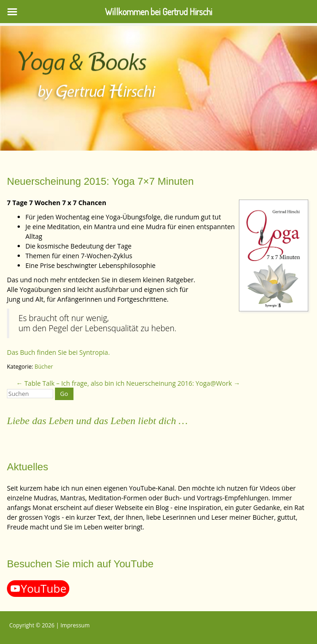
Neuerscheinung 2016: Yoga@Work (183, 383)
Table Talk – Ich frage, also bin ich (70, 383)
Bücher (44, 367)
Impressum (75, 625)
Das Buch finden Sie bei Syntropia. (58, 352)
